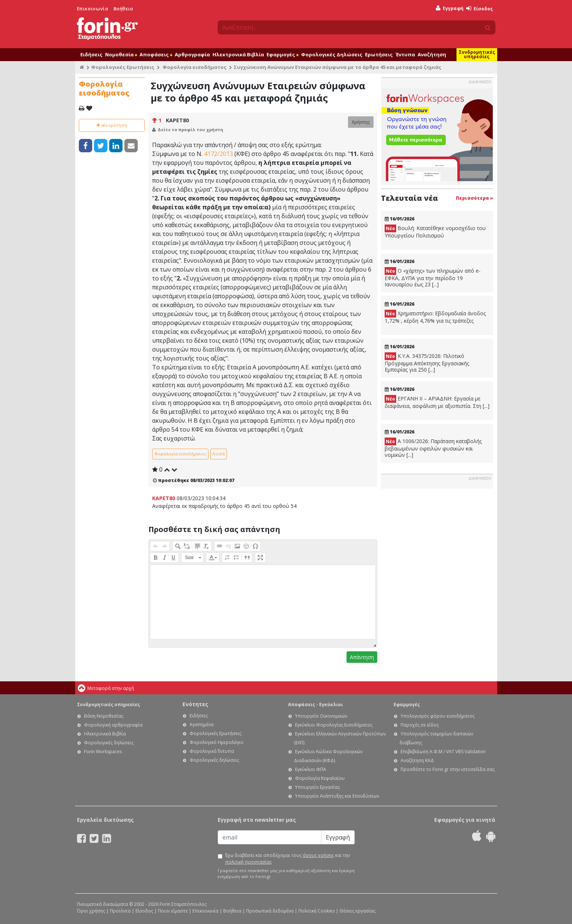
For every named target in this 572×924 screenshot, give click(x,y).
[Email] (270, 837)
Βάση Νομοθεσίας (104, 716)
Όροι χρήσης (91, 911)
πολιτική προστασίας (248, 862)
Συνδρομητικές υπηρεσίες (477, 54)
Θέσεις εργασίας (357, 911)
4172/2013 (218, 154)
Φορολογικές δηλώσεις (109, 743)
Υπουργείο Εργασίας (317, 787)
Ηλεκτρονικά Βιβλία (238, 54)
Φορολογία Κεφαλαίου (320, 778)
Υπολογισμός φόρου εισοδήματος (438, 716)
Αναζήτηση (432, 54)
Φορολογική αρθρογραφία (113, 725)
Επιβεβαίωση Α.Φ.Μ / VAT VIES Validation (443, 752)
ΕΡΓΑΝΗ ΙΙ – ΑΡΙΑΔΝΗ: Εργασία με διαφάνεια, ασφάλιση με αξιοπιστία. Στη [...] (437, 402)
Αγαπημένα (202, 724)
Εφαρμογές (282, 54)
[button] (155, 546)
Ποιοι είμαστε (173, 911)
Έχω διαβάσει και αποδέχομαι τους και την (287, 859)
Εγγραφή (450, 8)
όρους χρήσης (318, 855)
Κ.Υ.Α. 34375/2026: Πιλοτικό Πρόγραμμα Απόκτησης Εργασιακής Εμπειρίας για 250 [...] (427, 363)
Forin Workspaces (103, 752)
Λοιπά (219, 454)
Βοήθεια (123, 9)
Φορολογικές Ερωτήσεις (123, 67)
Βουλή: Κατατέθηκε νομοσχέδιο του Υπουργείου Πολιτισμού (435, 232)
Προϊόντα (120, 911)
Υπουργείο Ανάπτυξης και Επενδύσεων (337, 796)
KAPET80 (177, 120)
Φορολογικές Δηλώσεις (332, 54)
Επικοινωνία (93, 9)
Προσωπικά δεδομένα (270, 911)
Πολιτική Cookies (317, 911)
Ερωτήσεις (379, 54)
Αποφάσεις (156, 54)
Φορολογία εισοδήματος (195, 67)
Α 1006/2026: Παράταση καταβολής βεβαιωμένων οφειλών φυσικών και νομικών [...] (433, 448)
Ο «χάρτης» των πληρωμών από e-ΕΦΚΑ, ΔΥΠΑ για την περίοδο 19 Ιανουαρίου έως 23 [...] (433, 277)
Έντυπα (405, 54)
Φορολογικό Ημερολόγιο (217, 742)
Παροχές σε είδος (420, 725)
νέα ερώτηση (112, 125)
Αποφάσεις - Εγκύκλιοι (315, 704)
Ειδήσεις (91, 54)
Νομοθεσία (121, 54)
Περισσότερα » (474, 198)
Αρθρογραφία (192, 54)
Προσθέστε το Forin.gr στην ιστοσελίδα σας (448, 769)
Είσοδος (479, 9)
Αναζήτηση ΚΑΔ (417, 760)
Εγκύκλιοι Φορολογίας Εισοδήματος (334, 725)
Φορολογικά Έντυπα (212, 751)
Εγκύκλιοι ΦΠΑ (311, 769)
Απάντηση (362, 657)
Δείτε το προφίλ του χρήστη (190, 129)
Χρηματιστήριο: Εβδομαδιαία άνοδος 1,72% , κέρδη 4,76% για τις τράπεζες (435, 317)
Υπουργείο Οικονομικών (321, 716)
